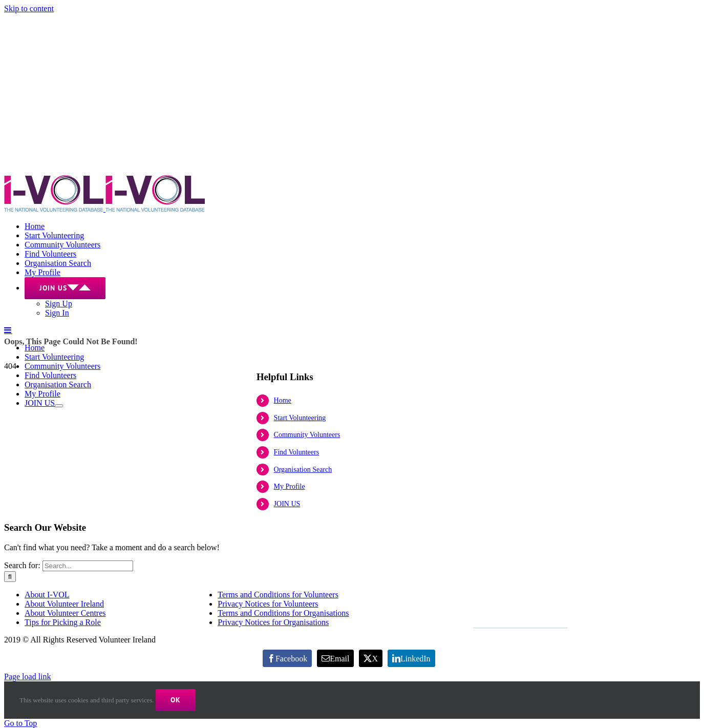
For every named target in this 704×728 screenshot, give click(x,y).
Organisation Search (303, 470)
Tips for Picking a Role (63, 622)
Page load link (28, 677)
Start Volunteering (300, 418)
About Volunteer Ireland (64, 604)
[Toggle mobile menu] (8, 330)
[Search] (10, 577)
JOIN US (287, 504)
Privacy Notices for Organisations (273, 622)
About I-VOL (47, 595)
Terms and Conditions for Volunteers (278, 595)
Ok (176, 700)
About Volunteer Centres (65, 613)
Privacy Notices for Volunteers (268, 604)
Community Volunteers (307, 435)
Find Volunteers (297, 452)
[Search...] (88, 566)
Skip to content (29, 8)
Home (283, 400)
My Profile (290, 486)
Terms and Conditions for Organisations (283, 613)
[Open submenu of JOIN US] (59, 406)
